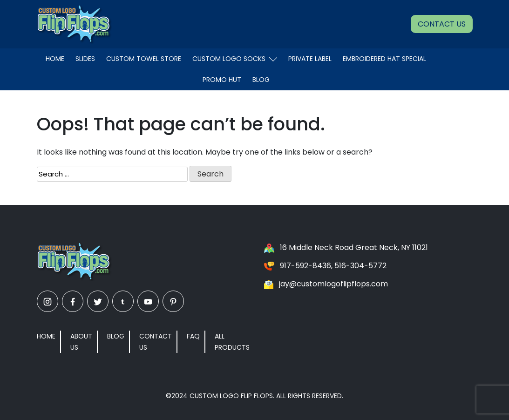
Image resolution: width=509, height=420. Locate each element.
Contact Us (442, 24)
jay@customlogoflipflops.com (333, 284)
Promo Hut (222, 80)
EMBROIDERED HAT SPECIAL (384, 59)
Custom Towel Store (144, 59)
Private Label (310, 59)
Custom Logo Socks (235, 59)
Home (55, 59)
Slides (85, 59)
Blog (261, 80)
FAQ (193, 336)
